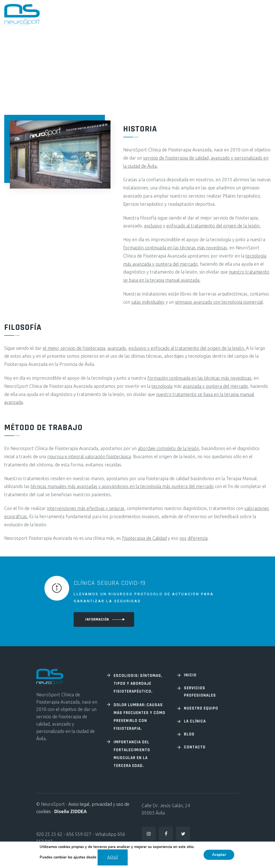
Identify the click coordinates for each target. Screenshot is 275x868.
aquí (112, 857)
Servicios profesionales (200, 692)
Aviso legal (79, 804)
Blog (189, 734)
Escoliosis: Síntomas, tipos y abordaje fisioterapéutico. (138, 684)
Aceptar (219, 855)
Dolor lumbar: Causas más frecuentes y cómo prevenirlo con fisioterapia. (139, 717)
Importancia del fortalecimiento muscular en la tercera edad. (132, 754)
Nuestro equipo (201, 708)
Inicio (190, 675)
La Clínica (195, 721)
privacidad (102, 804)
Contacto (195, 747)
